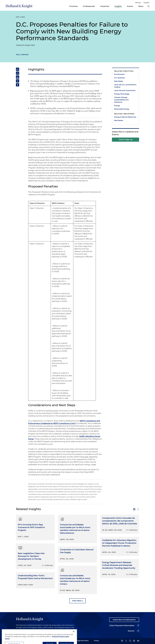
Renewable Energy (122, 109)
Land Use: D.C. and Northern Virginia (125, 86)
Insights (118, 6)
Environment (119, 74)
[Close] (74, 638)
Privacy (96, 641)
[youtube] (138, 641)
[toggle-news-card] (134, 509)
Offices (138, 3)
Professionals (89, 6)
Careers (146, 3)
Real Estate (119, 81)
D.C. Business (119, 78)
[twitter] (126, 641)
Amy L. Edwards (22, 55)
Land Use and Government (125, 90)
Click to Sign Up (126, 140)
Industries (105, 6)
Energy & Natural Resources (125, 117)
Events (130, 6)
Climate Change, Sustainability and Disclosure (121, 100)
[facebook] (134, 641)
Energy (117, 106)
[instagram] (130, 641)
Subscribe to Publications (124, 620)
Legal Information (83, 641)
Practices (73, 6)
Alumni (131, 631)
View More (77, 601)
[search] (149, 6)
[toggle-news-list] (138, 509)
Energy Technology (122, 94)
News (141, 6)
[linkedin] (122, 641)
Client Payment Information (122, 626)
